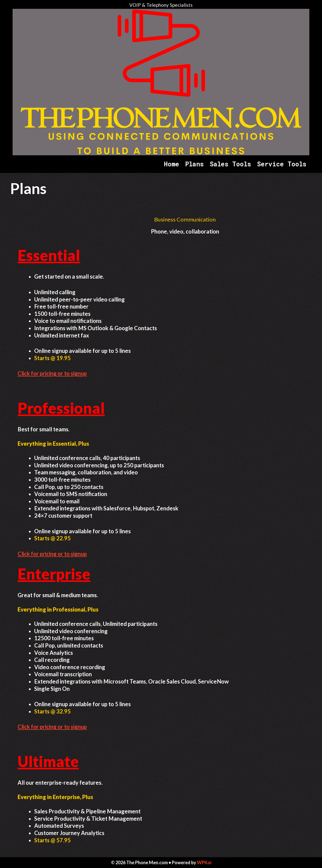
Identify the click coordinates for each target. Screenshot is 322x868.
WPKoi (204, 862)
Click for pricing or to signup (52, 373)
